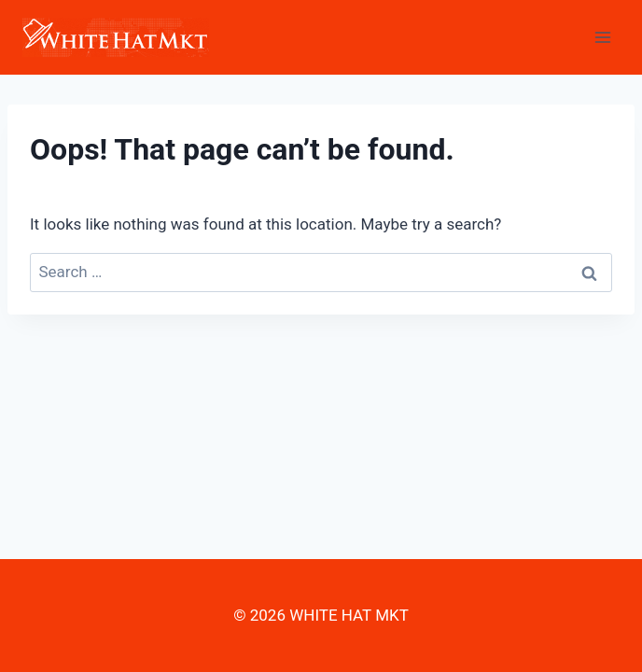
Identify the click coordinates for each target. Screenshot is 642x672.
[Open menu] (602, 37)
